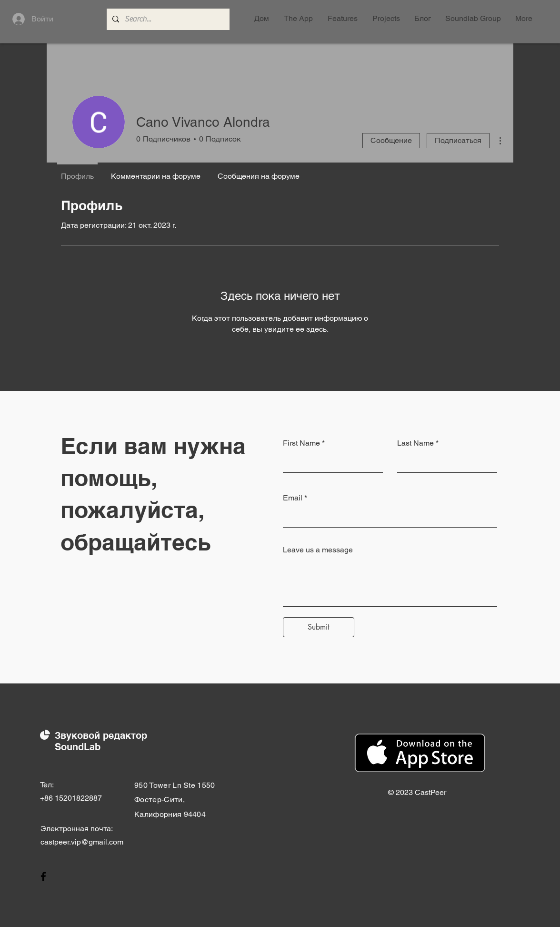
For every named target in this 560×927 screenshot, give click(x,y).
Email (293, 498)
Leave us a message (318, 550)
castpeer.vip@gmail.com (82, 842)
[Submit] (319, 627)
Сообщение (391, 140)
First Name (301, 443)
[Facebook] (43, 876)
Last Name (415, 443)
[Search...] (167, 19)
